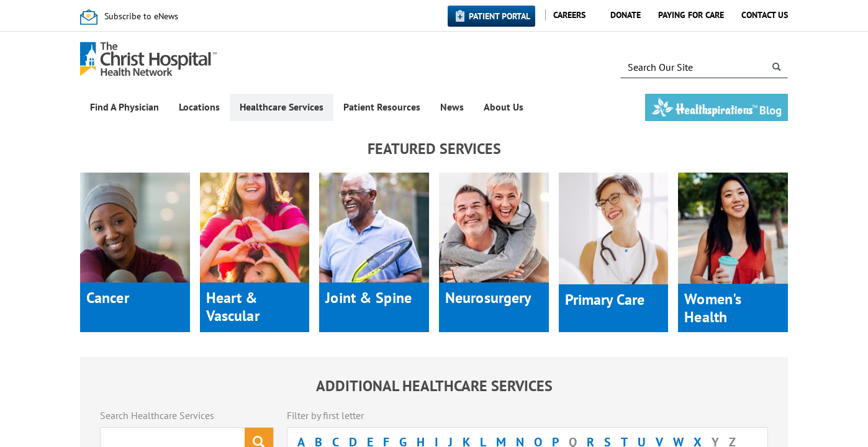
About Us (504, 107)
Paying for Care (691, 15)
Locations (199, 107)
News (452, 107)
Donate (626, 15)
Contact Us (765, 15)
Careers (569, 15)
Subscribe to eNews (141, 16)
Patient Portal (500, 16)
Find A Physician (124, 107)
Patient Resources (382, 107)
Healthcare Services (282, 107)
